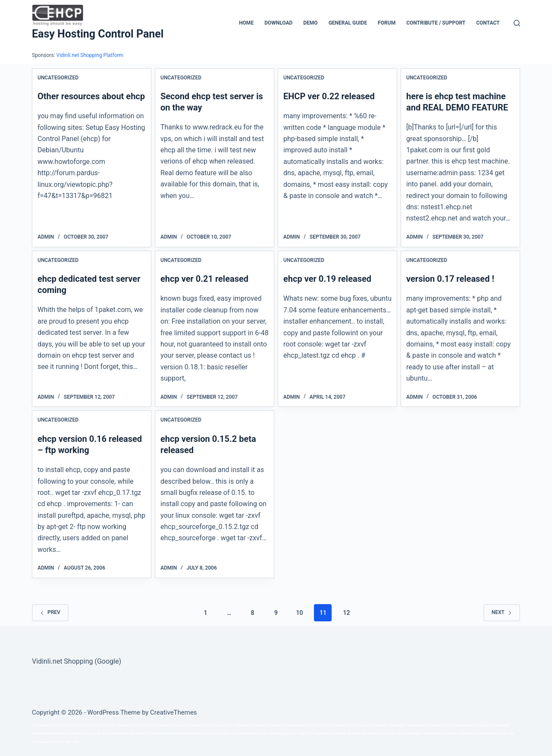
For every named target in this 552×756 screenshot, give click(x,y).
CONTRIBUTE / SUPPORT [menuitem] (436, 23)
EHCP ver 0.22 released (329, 96)
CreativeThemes (174, 712)
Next (502, 612)
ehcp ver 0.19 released (327, 279)
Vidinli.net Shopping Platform (90, 55)
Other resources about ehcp (91, 96)
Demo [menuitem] (310, 23)
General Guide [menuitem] (348, 23)
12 (346, 613)
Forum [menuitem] (387, 23)
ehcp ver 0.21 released (204, 279)
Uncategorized (58, 78)
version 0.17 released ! (450, 279)
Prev (50, 612)
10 (299, 613)
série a (325, 725)
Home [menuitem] (246, 23)
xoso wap (297, 733)
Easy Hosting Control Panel (98, 34)
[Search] (517, 23)
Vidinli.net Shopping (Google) (77, 661)
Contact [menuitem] (488, 23)
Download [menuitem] (278, 23)
